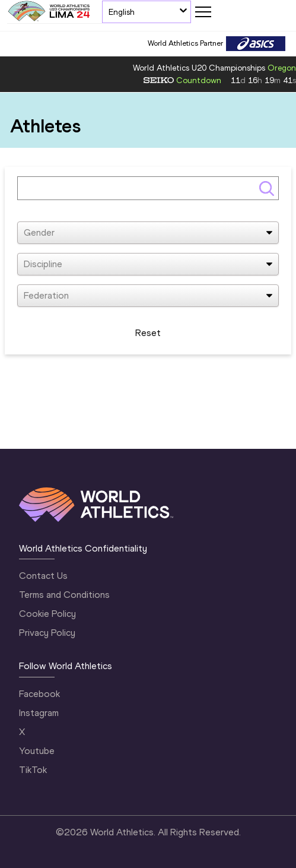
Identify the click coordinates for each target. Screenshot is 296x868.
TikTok (33, 770)
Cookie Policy (47, 614)
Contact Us (43, 576)
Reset (148, 333)
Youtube (37, 751)
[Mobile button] (203, 12)
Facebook (39, 694)
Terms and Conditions (64, 595)
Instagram (39, 713)
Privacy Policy (47, 633)
